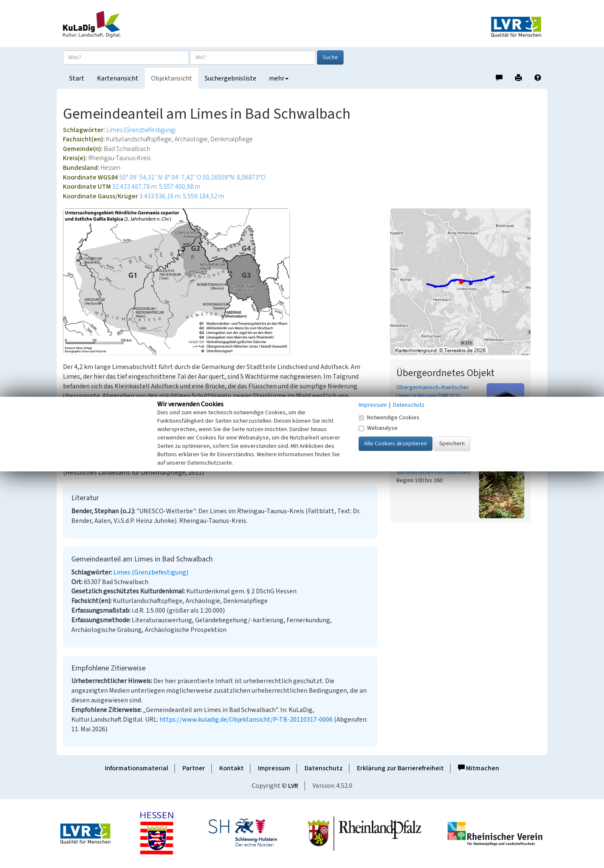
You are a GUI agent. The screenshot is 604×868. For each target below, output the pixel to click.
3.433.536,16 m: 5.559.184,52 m (182, 196)
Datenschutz (324, 768)
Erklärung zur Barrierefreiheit (400, 768)
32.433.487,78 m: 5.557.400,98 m (156, 187)
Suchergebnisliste (230, 78)
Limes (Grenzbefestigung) (141, 130)
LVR (293, 786)
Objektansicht (172, 78)
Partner (194, 768)
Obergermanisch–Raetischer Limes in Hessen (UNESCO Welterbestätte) (433, 396)
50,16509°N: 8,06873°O (234, 177)
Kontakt (232, 768)
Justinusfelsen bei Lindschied (433, 472)
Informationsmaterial (137, 768)
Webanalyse (378, 428)
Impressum (274, 768)
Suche (330, 57)
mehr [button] (279, 78)
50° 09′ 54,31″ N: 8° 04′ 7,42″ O (160, 177)
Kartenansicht (118, 78)
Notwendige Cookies (389, 418)
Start (77, 78)
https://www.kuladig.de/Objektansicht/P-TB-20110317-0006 (246, 720)
